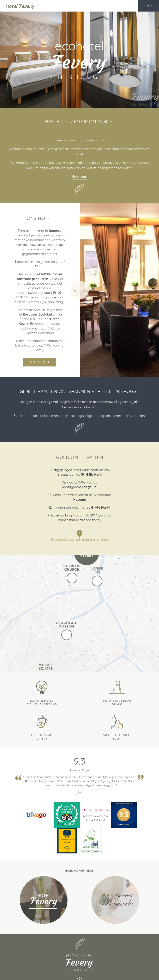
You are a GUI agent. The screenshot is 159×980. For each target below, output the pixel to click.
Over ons (79, 177)
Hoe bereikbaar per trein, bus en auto (79, 540)
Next (84, 290)
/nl (79, 792)
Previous (75, 290)
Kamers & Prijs (40, 362)
